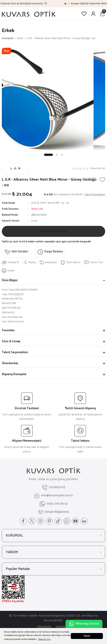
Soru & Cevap (11, 341)
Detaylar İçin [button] (44, 639)
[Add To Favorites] (102, 180)
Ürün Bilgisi (10, 280)
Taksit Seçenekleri (15, 352)
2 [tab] (57, 155)
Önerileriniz (10, 363)
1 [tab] (49, 155)
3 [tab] (62, 155)
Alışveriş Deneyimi (14, 374)
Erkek (8, 31)
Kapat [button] (87, 636)
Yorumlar (8, 330)
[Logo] (29, 14)
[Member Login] (93, 14)
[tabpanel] (53, 99)
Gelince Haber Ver (54, 231)
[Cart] (102, 14)
